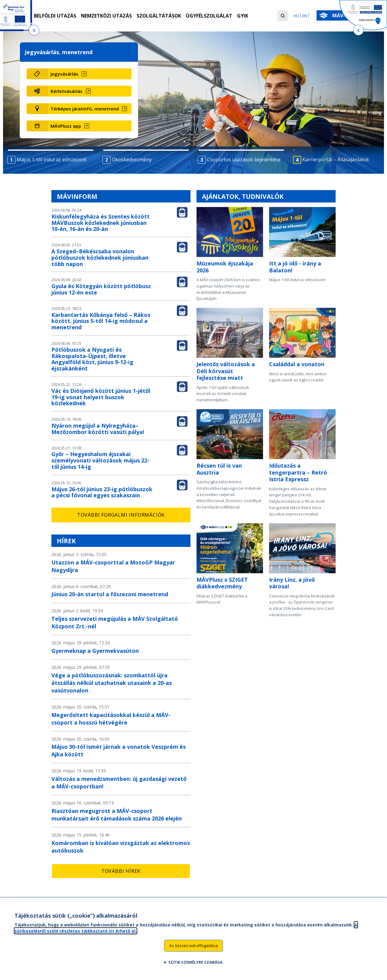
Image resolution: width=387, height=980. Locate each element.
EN (305, 16)
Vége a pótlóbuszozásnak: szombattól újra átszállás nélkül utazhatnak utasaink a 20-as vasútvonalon (112, 683)
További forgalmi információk (121, 515)
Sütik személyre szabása (195, 964)
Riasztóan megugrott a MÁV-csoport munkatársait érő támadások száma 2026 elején (117, 815)
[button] (283, 16)
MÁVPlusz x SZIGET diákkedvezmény (222, 583)
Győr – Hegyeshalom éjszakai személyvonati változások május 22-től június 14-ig (100, 460)
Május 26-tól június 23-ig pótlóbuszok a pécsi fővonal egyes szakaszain (102, 492)
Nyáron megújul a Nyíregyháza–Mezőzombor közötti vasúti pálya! (98, 429)
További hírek (121, 871)
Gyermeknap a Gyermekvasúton (95, 651)
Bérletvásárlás (67, 91)
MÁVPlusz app (66, 126)
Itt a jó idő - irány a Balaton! (295, 267)
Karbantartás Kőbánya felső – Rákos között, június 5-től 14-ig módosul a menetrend (101, 321)
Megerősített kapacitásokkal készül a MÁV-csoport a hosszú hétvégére (111, 719)
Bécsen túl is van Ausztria (219, 469)
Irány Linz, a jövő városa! (292, 583)
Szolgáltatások (160, 16)
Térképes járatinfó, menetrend (85, 109)
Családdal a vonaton (297, 364)
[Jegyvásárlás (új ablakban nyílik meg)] (90, 74)
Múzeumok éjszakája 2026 (225, 267)
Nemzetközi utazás (107, 16)
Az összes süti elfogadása (193, 947)
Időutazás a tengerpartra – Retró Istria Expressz (298, 472)
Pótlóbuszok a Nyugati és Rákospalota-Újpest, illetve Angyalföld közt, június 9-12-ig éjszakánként (92, 359)
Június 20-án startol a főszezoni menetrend (110, 594)
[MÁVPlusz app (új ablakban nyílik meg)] (90, 126)
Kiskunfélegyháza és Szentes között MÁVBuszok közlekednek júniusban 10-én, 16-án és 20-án (101, 223)
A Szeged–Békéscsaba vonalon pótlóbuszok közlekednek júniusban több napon (100, 258)
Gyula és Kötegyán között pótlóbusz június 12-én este (101, 289)
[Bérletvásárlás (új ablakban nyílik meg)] (90, 91)
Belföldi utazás (55, 16)
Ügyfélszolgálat (211, 16)
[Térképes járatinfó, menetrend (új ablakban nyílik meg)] (90, 109)
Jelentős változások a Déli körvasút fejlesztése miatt (226, 371)
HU (296, 16)
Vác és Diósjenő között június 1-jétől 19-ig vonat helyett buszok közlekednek (101, 397)
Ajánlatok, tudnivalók (243, 196)
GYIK (245, 16)
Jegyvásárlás (64, 74)
